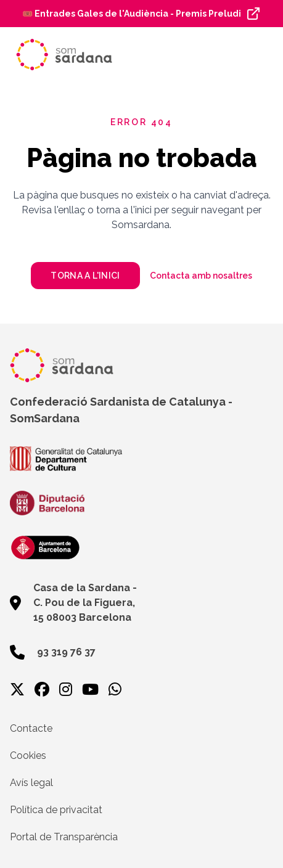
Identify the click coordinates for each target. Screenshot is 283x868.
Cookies (28, 755)
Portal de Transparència (64, 837)
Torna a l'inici (85, 276)
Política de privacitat (56, 810)
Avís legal (31, 783)
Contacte (31, 728)
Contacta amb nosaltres (201, 276)
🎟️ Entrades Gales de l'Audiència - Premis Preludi (132, 14)
